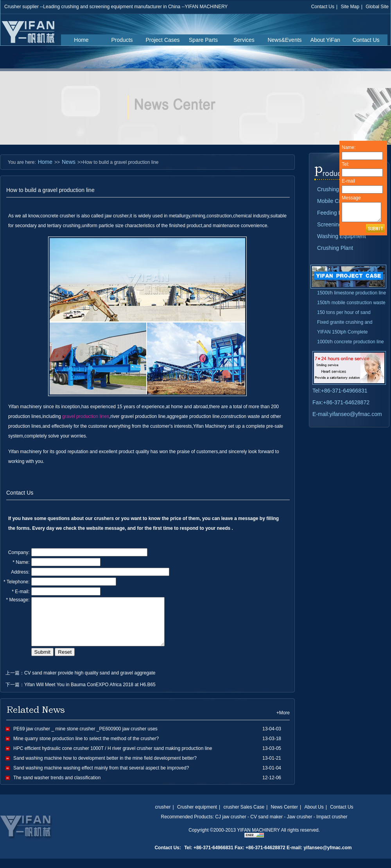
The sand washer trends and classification (57, 787)
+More (283, 722)
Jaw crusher (300, 826)
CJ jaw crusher (230, 826)
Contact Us (323, 7)
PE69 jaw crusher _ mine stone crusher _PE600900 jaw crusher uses (85, 738)
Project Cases (162, 40)
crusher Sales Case (244, 816)
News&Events (284, 40)
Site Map (350, 7)
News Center (284, 816)
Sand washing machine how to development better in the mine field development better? (105, 768)
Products (122, 40)
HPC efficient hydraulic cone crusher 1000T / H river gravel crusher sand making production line (113, 758)
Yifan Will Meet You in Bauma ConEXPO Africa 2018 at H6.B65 (90, 694)
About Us (314, 816)
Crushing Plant (335, 248)
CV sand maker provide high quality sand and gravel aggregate (90, 682)
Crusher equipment (197, 816)
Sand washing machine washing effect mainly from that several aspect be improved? (101, 777)
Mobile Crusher (336, 201)
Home (81, 40)
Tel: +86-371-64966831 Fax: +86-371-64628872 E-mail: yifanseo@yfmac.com (268, 857)
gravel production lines (86, 416)
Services (244, 40)
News (69, 162)
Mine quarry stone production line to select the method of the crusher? (86, 748)
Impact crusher (332, 826)
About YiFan (325, 40)
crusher (163, 816)
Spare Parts (203, 40)
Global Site (377, 7)
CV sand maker (266, 826)
